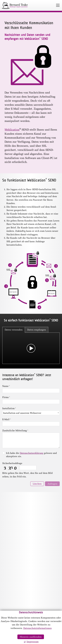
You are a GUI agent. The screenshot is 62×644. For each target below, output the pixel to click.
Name (6, 386)
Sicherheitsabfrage (12, 463)
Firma (6, 397)
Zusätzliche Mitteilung (15, 430)
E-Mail (7, 419)
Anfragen (52, 484)
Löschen (37, 484)
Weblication (12, 130)
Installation (9, 408)
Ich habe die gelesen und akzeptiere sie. (31, 455)
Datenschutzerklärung (32, 453)
